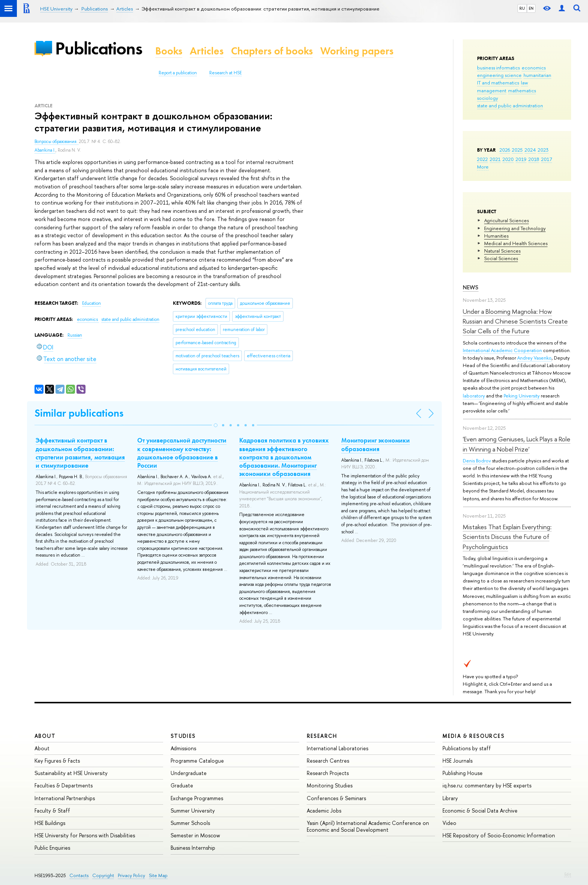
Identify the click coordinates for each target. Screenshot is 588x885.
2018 (534, 159)
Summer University (193, 810)
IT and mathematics (498, 83)
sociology (487, 98)
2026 (505, 150)
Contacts (79, 875)
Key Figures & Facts (57, 761)
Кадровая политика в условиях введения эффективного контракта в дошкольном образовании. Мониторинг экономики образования (284, 457)
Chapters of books (272, 51)
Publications (99, 48)
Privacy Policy (131, 875)
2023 (543, 150)
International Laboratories (337, 748)
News (471, 287)
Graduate (182, 785)
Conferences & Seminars (336, 798)
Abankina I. (45, 150)
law (524, 83)
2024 (530, 150)
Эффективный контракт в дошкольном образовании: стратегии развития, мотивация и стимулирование (80, 453)
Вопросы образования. (57, 141)
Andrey (525, 358)
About (45, 736)
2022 (482, 159)
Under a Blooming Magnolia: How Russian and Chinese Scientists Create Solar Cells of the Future (515, 321)
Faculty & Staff (52, 810)
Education (91, 303)
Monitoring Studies (330, 785)
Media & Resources (473, 736)
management (492, 90)
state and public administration (510, 105)
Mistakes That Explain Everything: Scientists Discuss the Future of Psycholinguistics (507, 537)
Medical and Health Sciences (516, 243)
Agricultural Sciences (506, 220)
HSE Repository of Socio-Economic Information (499, 835)
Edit (568, 874)
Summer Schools (190, 823)
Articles (207, 51)
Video (449, 823)
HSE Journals (457, 761)
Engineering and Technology (515, 228)
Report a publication (178, 73)
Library (450, 798)
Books (169, 51)
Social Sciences (501, 258)
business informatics (498, 68)
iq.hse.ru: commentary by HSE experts (487, 785)
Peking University (522, 396)
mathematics (522, 90)
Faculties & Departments (64, 785)
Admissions (183, 748)
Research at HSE (226, 73)
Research (322, 736)
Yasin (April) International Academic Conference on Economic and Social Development (368, 826)
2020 (508, 159)
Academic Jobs (324, 810)
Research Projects (328, 773)
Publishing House (463, 773)
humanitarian (537, 75)
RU (522, 8)
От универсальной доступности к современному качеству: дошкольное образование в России (182, 453)
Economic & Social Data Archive (480, 810)
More (483, 167)
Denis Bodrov (477, 461)
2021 (495, 159)
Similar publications (79, 413)
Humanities (496, 236)
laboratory (474, 396)
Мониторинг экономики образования (376, 444)
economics (534, 68)
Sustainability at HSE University (71, 773)
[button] (216, 425)
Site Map (158, 875)
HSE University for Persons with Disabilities (85, 835)
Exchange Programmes (197, 798)
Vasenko (543, 358)
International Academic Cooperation (502, 350)
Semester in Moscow (195, 835)
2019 (521, 159)
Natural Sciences (502, 251)
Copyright (103, 875)
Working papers (357, 51)
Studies (183, 736)
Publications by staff (467, 748)
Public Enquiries (52, 848)
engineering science (499, 75)
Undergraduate (189, 773)
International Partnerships (65, 798)
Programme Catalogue (197, 761)
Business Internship (193, 848)
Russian (75, 335)
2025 (517, 150)
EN (531, 8)
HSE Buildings (50, 823)
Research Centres (328, 761)
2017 (547, 159)
